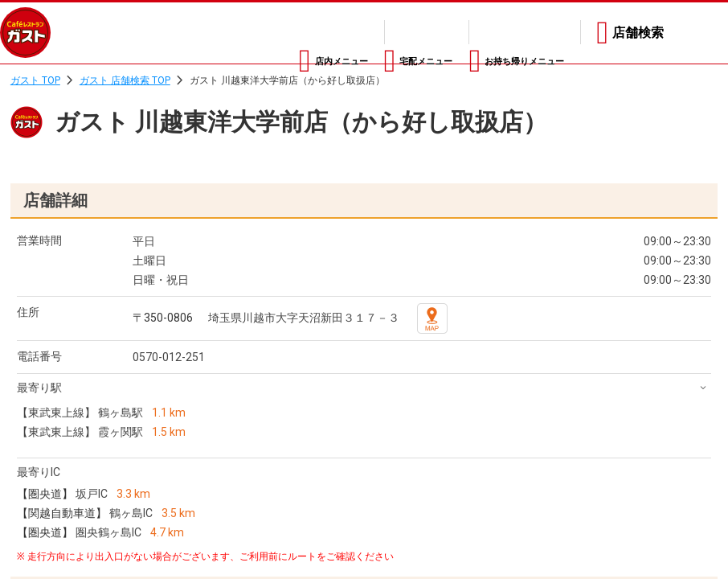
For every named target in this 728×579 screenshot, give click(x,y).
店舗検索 (638, 33)
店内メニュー (237, 33)
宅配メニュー (362, 33)
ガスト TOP (35, 80)
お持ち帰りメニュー (506, 33)
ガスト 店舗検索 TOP (125, 80)
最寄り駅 (39, 388)
